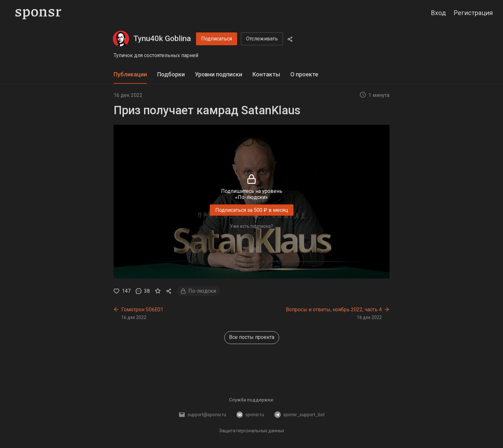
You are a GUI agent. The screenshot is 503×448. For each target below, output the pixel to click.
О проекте (304, 74)
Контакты (266, 74)
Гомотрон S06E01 (142, 310)
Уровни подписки (219, 74)
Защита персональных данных (252, 431)
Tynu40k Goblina (162, 39)
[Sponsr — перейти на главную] (38, 13)
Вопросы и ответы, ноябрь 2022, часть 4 (334, 310)
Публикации (130, 74)
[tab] (130, 75)
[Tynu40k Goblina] (121, 39)
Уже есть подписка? (251, 226)
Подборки (171, 74)
